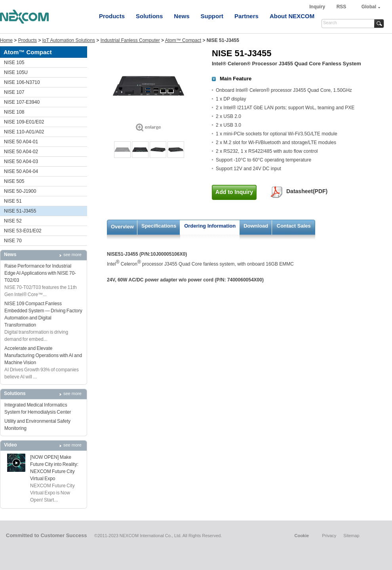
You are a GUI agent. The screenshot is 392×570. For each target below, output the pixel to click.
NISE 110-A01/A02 (24, 132)
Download (256, 226)
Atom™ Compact (183, 40)
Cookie (302, 536)
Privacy (329, 536)
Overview (122, 227)
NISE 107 (14, 92)
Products (112, 16)
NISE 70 (13, 241)
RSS (342, 7)
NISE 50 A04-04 (21, 171)
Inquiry (318, 7)
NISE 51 (13, 201)
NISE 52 (13, 221)
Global (369, 7)
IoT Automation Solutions (69, 40)
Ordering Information (210, 226)
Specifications (159, 226)
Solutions (149, 16)
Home (6, 40)
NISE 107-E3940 (22, 102)
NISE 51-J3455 (20, 211)
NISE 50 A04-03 (21, 161)
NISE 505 (14, 181)
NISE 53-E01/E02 (23, 231)
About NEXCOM (292, 16)
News (182, 16)
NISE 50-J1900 (20, 191)
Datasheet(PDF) (307, 191)
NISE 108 (14, 112)
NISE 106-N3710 (22, 82)
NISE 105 (14, 63)
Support (212, 16)
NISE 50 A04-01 (21, 142)
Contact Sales (294, 226)
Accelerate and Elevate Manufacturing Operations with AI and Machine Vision (43, 355)
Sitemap (351, 536)
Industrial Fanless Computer (130, 40)
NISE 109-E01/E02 (24, 122)
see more (72, 255)
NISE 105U (16, 72)
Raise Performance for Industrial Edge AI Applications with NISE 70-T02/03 (40, 273)
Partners (246, 16)
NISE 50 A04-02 (21, 152)
